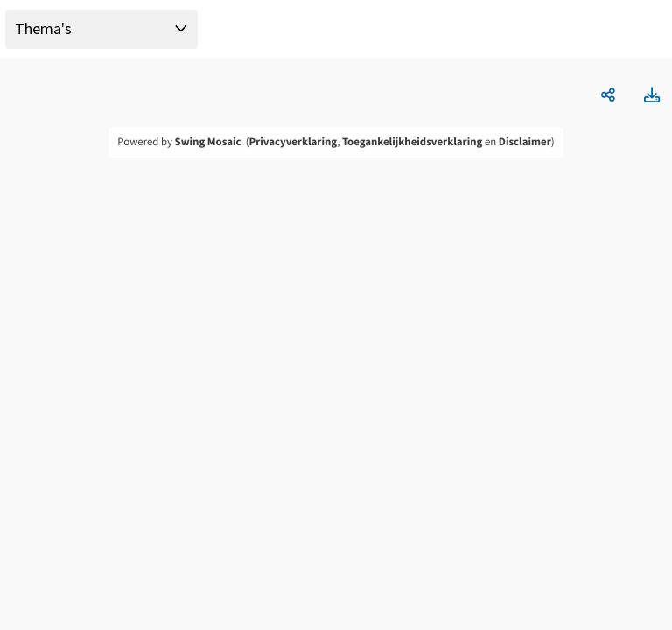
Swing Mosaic (208, 142)
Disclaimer (525, 142)
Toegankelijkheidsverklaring (412, 142)
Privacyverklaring (294, 142)
